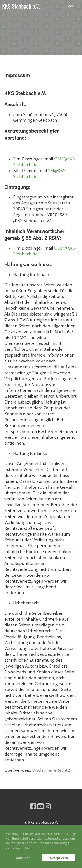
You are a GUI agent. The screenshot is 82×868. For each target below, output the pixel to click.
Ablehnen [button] (23, 858)
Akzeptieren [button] (59, 858)
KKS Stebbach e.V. (21, 6)
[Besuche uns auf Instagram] (48, 806)
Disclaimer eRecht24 (52, 770)
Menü (70, 6)
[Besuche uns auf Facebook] (33, 806)
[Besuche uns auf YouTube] (40, 806)
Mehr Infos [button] (33, 848)
